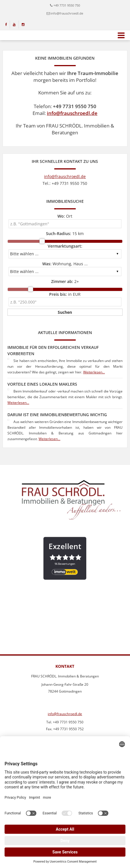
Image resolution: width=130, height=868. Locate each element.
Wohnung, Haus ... (65, 264)
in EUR (65, 294)
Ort (65, 216)
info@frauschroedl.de (67, 13)
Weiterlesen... (94, 372)
